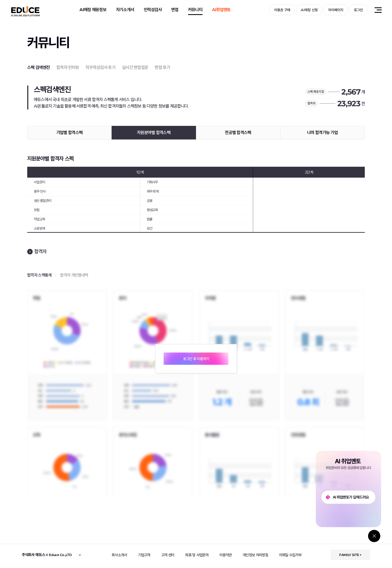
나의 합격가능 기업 (322, 133)
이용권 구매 (282, 10)
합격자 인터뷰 (68, 67)
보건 (150, 228)
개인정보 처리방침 (255, 555)
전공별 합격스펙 (238, 133)
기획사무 (152, 182)
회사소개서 (119, 555)
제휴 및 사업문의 (197, 555)
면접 (175, 10)
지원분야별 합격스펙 (154, 133)
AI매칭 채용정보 (93, 10)
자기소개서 (125, 10)
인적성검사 (153, 10)
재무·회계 (153, 191)
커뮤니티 (195, 10)
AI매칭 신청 (309, 10)
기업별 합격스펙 (69, 133)
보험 (37, 210)
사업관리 (39, 182)
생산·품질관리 (42, 201)
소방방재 (39, 228)
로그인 (358, 10)
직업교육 (39, 219)
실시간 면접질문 (135, 67)
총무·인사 (40, 191)
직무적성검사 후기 (100, 67)
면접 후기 (162, 67)
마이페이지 (336, 10)
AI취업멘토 (221, 10)
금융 (150, 201)
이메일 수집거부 (290, 555)
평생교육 (152, 210)
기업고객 (144, 555)
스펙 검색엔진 (39, 67)
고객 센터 (168, 555)
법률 (150, 219)
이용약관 (226, 555)
